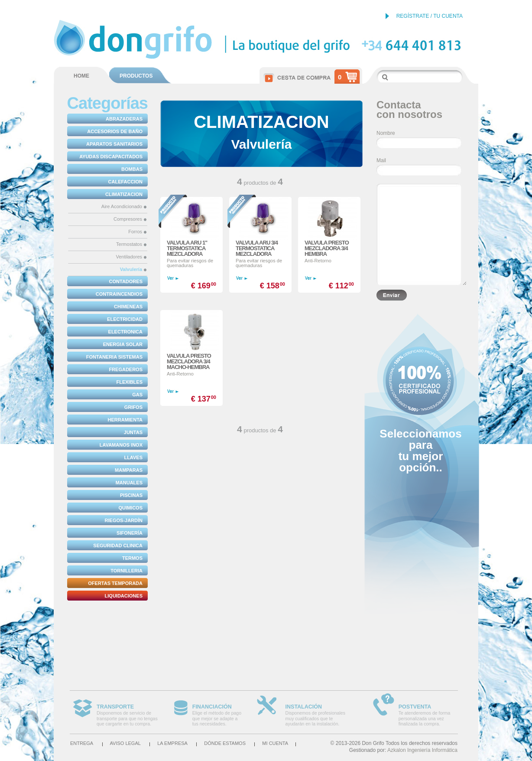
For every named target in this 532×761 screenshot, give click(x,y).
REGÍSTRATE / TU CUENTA (430, 16)
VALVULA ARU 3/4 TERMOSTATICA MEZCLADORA (257, 248)
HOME (81, 76)
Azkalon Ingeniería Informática (422, 750)
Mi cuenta (275, 743)
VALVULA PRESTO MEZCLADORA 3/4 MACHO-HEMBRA (189, 361)
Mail (381, 160)
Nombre (386, 133)
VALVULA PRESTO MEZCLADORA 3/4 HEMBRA (327, 248)
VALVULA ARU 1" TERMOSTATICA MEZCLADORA (187, 248)
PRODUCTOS (136, 76)
